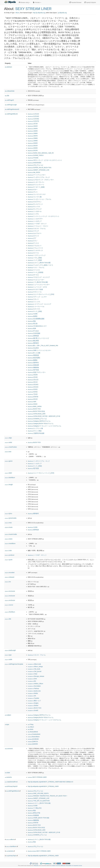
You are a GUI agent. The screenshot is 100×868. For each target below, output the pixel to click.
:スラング (33, 231)
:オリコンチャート (36, 185)
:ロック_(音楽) (35, 311)
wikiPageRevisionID (12, 109)
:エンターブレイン (36, 182)
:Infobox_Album (35, 684)
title (7, 96)
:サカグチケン (35, 202)
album (10, 839)
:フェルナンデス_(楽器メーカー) (40, 265)
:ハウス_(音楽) (35, 258)
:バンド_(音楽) (35, 260)
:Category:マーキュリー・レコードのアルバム (44, 426)
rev (8, 582)
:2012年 (33, 150)
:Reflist (33, 693)
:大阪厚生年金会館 (36, 433)
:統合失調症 (34, 358)
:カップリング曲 (35, 428)
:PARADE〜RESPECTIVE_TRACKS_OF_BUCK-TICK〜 (48, 796)
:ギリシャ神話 (35, 431)
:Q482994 (33, 744)
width (8, 660)
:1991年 (33, 126)
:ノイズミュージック (37, 255)
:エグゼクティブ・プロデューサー (41, 180)
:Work (31, 729)
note (8, 550)
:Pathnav (33, 688)
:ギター (33, 189)
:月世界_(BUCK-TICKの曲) (39, 818)
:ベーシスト (34, 270)
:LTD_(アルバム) (35, 165)
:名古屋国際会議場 (36, 319)
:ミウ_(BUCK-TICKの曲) (38, 282)
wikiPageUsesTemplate (14, 664)
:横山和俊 (33, 341)
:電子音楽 (33, 370)
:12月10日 (33, 116)
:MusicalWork (33, 732)
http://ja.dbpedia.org (39, 13)
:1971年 (33, 124)
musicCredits (11, 534)
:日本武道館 (34, 333)
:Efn (32, 681)
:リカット (33, 299)
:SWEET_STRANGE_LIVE (39, 170)
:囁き (32, 321)
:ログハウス (34, 309)
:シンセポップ (35, 221)
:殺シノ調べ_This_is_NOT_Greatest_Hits (43, 346)
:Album (31, 727)
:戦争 (32, 328)
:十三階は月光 (35, 808)
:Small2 (33, 710)
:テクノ (33, 241)
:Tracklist (33, 698)
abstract (8, 67)
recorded (10, 573)
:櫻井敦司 (33, 343)
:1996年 (33, 133)
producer (10, 555)
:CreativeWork (34, 734)
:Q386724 (33, 742)
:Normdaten (34, 686)
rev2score (10, 596)
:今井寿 (33, 314)
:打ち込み (33, 331)
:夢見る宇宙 (34, 813)
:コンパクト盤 (35, 197)
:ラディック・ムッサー (37, 297)
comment (9, 749)
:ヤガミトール (35, 292)
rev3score (10, 600)
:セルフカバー (35, 233)
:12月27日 (33, 121)
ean (8, 452)
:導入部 (33, 324)
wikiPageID (9, 100)
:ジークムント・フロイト (38, 226)
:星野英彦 (33, 336)
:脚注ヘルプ (34, 701)
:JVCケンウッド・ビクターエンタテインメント (45, 160)
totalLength (10, 650)
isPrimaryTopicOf (11, 786)
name (9, 539)
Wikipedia (36, 866)
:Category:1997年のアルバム (39, 421)
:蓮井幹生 (33, 363)
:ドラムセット (35, 246)
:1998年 (33, 138)
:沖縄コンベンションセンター (39, 350)
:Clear (33, 674)
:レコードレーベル (36, 306)
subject (8, 715)
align (8, 438)
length (9, 485)
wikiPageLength (11, 105)
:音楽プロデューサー (37, 372)
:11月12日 (33, 114)
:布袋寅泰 (33, 815)
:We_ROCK (34, 172)
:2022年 (33, 375)
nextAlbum (10, 543)
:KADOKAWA (34, 163)
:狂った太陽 (34, 353)
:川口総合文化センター (37, 326)
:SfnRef (33, 706)
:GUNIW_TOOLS (36, 155)
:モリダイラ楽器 (35, 289)
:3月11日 (33, 380)
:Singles (33, 703)
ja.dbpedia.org (62, 13)
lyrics (8, 514)
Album (17, 13)
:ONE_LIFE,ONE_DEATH (38, 793)
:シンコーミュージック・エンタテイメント (44, 216)
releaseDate (10, 91)
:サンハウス (34, 207)
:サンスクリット (35, 204)
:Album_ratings (35, 667)
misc (8, 523)
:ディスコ (33, 243)
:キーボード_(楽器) (36, 187)
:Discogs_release (36, 676)
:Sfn (32, 696)
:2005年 (33, 148)
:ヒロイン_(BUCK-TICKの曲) (39, 263)
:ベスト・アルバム (36, 267)
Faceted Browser (75, 2)
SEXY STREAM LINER (33, 9)
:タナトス (33, 236)
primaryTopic (11, 856)
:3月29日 (33, 385)
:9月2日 (33, 399)
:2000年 (33, 143)
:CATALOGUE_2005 (37, 414)
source (9, 605)
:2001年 (33, 146)
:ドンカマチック (35, 250)
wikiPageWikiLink (11, 114)
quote (9, 560)
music (9, 527)
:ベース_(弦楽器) (35, 272)
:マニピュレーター (36, 280)
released (10, 577)
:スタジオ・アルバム (37, 228)
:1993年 (33, 131)
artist (8, 442)
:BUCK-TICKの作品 (36, 411)
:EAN (32, 679)
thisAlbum (10, 612)
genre (9, 461)
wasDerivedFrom (11, 782)
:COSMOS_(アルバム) (37, 419)
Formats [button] (37, 2)
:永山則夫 (33, 348)
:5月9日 (33, 392)
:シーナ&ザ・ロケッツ (37, 224)
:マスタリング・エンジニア (39, 277)
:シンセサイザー (35, 219)
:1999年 (33, 141)
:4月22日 (33, 387)
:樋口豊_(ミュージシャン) (38, 338)
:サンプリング (35, 209)
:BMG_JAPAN (35, 406)
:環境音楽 (33, 355)
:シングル (33, 214)
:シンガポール (35, 211)
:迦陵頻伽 (33, 367)
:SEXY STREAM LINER (37, 777)
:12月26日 (33, 119)
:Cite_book (34, 669)
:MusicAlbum (34, 737)
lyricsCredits (11, 518)
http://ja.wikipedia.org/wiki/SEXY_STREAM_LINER (43, 786)
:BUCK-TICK (34, 409)
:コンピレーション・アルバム (39, 199)
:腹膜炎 (33, 360)
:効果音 (33, 316)
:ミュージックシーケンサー (39, 285)
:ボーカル (33, 275)
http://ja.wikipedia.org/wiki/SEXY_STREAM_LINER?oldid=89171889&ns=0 (50, 782)
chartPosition (11, 447)
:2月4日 (33, 377)
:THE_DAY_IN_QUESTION (39, 801)
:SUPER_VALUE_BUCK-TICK (40, 168)
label (8, 473)
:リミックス (34, 302)
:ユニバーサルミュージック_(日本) (41, 294)
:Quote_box (34, 691)
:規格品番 (33, 365)
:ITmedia (33, 158)
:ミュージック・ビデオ (37, 287)
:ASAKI (33, 404)
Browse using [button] (24, 2)
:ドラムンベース (35, 248)
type (8, 655)
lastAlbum (10, 478)
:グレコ (33, 192)
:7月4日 (33, 394)
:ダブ (32, 238)
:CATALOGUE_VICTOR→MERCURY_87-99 (44, 416)
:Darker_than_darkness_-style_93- (41, 153)
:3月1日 (33, 382)
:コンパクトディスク (37, 194)
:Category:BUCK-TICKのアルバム (41, 424)
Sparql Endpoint (90, 2)
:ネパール (33, 253)
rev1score (10, 591)
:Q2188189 (33, 739)
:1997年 (33, 136)
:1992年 (33, 129)
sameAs (8, 777)
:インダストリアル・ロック (39, 177)
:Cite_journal (35, 671)
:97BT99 (33, 397)
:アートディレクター (37, 175)
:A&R (32, 402)
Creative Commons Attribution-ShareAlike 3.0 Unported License (67, 866)
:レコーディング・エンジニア (39, 304)
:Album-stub (34, 664)
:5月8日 (33, 389)
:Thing (31, 724)
